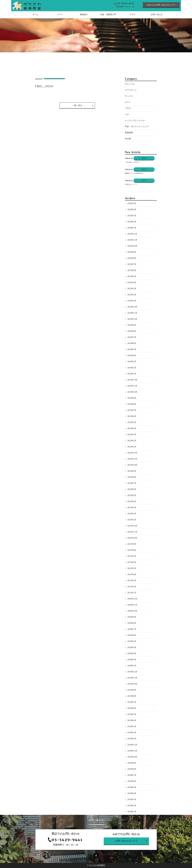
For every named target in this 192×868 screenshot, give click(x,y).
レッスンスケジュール (135, 120)
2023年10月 (132, 392)
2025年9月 (132, 252)
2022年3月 (132, 508)
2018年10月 (132, 757)
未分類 (128, 139)
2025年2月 (132, 295)
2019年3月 (132, 726)
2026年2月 (132, 222)
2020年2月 (132, 660)
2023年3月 (132, 435)
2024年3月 (132, 362)
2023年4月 (132, 428)
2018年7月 (132, 775)
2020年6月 (132, 635)
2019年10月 (132, 684)
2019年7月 (132, 702)
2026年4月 (132, 210)
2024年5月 (132, 349)
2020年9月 (132, 617)
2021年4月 (132, 574)
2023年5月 (132, 422)
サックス (129, 96)
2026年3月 (132, 216)
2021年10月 (132, 538)
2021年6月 (132, 562)
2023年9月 (132, 398)
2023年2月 (132, 441)
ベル (127, 114)
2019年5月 (132, 714)
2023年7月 (132, 410)
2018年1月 (132, 812)
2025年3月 (132, 289)
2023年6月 (132, 416)
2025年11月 (132, 240)
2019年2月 (132, 733)
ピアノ (128, 102)
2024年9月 (132, 325)
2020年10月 (132, 611)
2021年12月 (132, 526)
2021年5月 (132, 568)
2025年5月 (132, 276)
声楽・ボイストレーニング (137, 127)
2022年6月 (132, 489)
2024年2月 (132, 368)
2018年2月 (132, 806)
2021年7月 (132, 556)
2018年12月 (132, 745)
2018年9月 (132, 763)
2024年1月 (132, 374)
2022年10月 (132, 465)
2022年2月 (132, 514)
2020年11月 (132, 605)
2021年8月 (132, 550)
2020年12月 (132, 599)
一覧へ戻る (77, 105)
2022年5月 (132, 495)
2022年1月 (132, 520)
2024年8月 (132, 331)
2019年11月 (132, 678)
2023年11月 (132, 386)
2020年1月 (132, 666)
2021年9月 (132, 544)
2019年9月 (132, 690)
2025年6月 (132, 270)
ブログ (128, 108)
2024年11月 (132, 313)
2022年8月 (132, 477)
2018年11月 (132, 751)
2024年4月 (132, 356)
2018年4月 (132, 793)
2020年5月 (132, 641)
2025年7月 (132, 264)
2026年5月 (132, 203)
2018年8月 (132, 769)
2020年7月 (132, 629)
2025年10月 (132, 246)
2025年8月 (132, 258)
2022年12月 (132, 453)
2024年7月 (132, 337)
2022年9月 (132, 471)
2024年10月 (132, 319)
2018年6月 (132, 781)
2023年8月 (132, 404)
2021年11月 (132, 532)
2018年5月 (132, 787)
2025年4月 (132, 283)
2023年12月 (132, 380)
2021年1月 (132, 593)
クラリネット (131, 90)
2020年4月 (132, 647)
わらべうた (130, 84)
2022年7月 (132, 483)
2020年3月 (132, 654)
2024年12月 (132, 307)
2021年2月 (132, 587)
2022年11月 (132, 459)
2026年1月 (132, 228)
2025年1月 (132, 301)
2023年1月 (132, 447)
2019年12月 (132, 672)
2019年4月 (132, 720)
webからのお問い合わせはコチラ (161, 5)
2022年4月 (132, 501)
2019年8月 (132, 696)
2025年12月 (132, 234)
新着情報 (129, 133)
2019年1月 (132, 739)
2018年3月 (132, 799)
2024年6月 (132, 343)
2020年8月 (132, 623)
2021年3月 (132, 581)
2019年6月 (132, 708)
